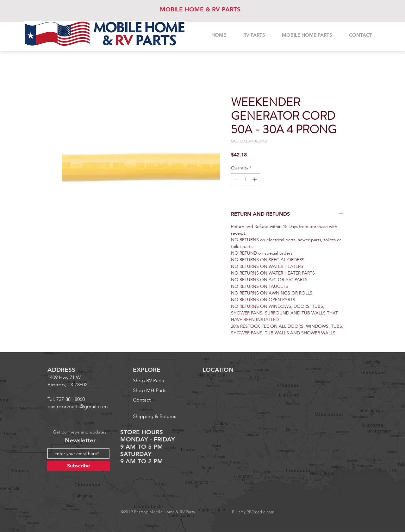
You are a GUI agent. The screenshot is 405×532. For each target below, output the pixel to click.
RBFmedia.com (261, 512)
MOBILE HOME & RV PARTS (200, 9)
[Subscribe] (78, 466)
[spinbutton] (246, 179)
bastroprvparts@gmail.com (78, 406)
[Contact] (146, 400)
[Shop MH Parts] (160, 390)
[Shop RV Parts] (160, 381)
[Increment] (255, 179)
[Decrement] (236, 179)
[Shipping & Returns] (157, 416)
